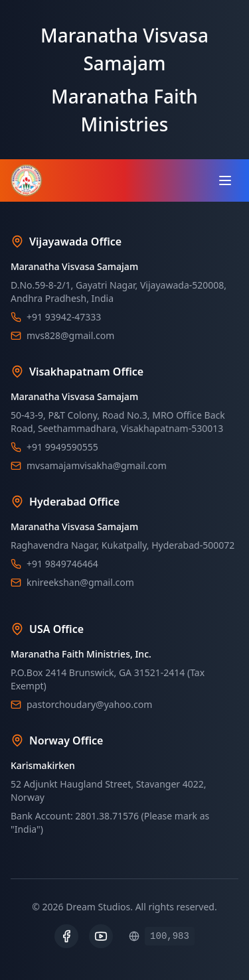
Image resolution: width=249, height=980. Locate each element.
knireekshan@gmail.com (80, 582)
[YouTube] (101, 936)
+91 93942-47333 (64, 317)
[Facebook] (66, 936)
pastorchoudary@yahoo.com (89, 704)
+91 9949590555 (62, 447)
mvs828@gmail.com (70, 335)
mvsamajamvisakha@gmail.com (97, 465)
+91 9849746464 (62, 564)
